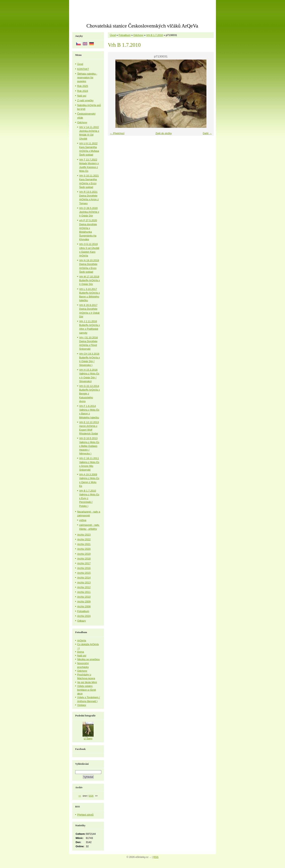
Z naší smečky (85, 100)
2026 (91, 796)
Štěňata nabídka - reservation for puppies (87, 77)
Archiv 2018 (84, 559)
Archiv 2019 (84, 554)
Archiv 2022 (84, 539)
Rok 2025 (83, 86)
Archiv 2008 (84, 606)
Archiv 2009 (84, 602)
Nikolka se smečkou (88, 659)
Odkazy (81, 621)
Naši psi (82, 96)
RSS (156, 857)
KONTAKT (83, 69)
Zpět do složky (164, 133)
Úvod (113, 35)
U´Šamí (88, 738)
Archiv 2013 (84, 583)
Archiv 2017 (84, 563)
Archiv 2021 (84, 544)
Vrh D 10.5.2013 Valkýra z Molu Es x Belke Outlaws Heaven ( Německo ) (89, 446)
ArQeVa (82, 641)
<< (80, 796)
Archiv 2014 (84, 578)
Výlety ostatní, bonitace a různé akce (87, 690)
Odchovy (138, 35)
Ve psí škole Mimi (87, 682)
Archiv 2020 (84, 549)
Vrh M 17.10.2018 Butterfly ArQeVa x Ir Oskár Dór (89, 280)
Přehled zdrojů (85, 815)
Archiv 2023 (84, 535)
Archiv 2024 (84, 616)
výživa (83, 520)
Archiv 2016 (84, 568)
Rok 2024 (83, 91)
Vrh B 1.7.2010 (155, 35)
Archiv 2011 (84, 592)
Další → (207, 133)
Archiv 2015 (84, 573)
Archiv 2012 (84, 587)
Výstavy (82, 705)
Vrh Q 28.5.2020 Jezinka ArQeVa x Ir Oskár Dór (89, 212)
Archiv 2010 (84, 597)
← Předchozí (117, 133)
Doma (81, 652)
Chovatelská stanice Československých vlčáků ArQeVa (142, 26)
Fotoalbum (124, 35)
